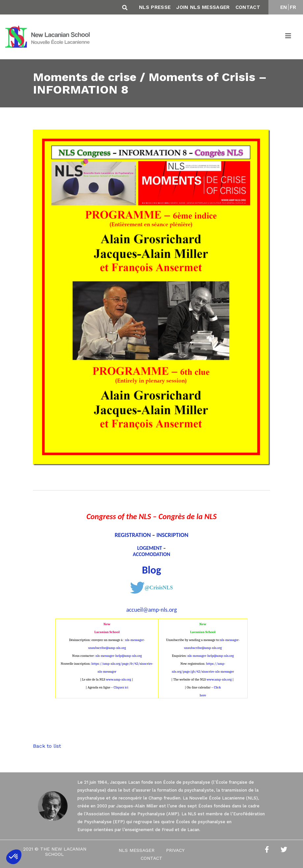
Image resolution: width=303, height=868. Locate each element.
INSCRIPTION (172, 535)
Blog (151, 570)
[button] (14, 857)
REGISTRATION (133, 535)
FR (293, 7)
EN (284, 7)
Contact (248, 7)
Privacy (175, 850)
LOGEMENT (150, 548)
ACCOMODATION (151, 554)
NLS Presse (155, 7)
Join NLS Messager (203, 7)
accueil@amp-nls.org (151, 610)
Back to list (47, 746)
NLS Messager (137, 850)
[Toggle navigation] (289, 37)
